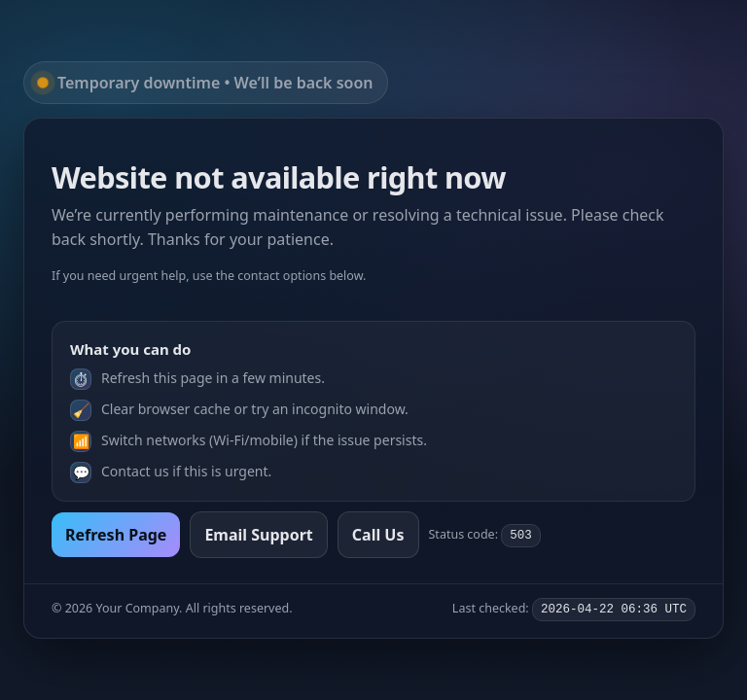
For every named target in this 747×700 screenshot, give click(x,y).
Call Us (378, 535)
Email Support (258, 535)
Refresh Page (116, 535)
